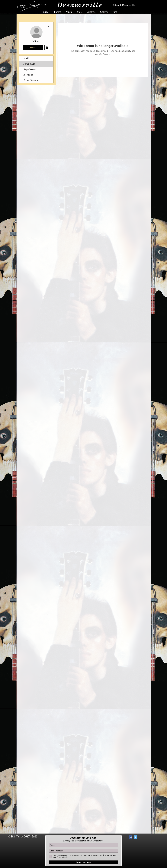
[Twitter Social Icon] (135, 837)
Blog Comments (31, 69)
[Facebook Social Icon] (131, 837)
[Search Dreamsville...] (127, 5)
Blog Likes (28, 75)
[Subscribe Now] (83, 862)
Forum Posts (29, 64)
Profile (27, 58)
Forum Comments (31, 80)
